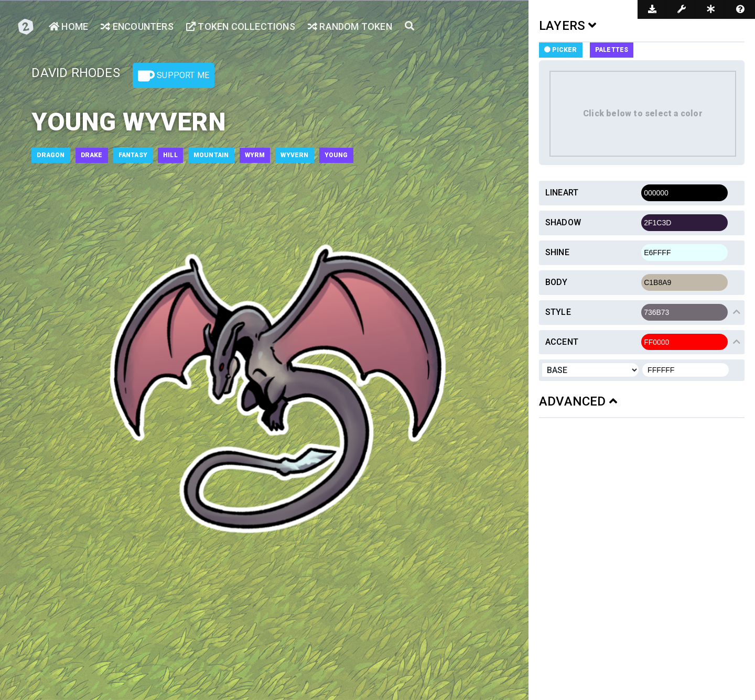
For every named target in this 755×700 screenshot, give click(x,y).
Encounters (137, 26)
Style (558, 312)
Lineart (562, 193)
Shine (557, 252)
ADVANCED (578, 401)
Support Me (174, 76)
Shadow (563, 222)
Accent (562, 342)
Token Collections (241, 26)
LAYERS (568, 26)
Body (557, 282)
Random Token (350, 26)
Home (68, 26)
